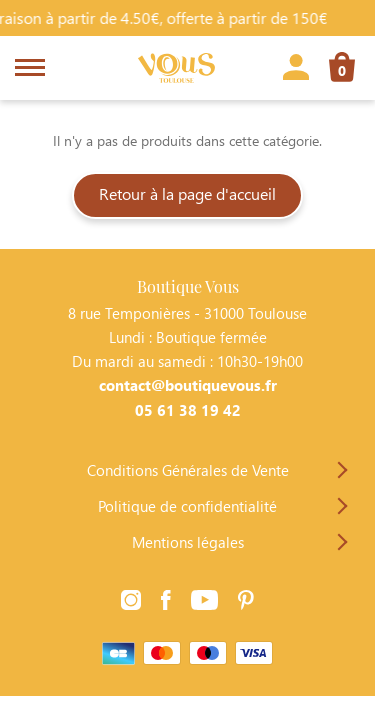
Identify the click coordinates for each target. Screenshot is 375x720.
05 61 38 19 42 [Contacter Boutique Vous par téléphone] (188, 410)
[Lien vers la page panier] (342, 70)
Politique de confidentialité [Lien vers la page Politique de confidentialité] (187, 506)
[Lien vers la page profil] (296, 70)
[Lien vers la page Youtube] (204, 603)
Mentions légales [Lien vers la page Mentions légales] (188, 542)
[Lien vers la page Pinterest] (246, 603)
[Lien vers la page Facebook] (166, 603)
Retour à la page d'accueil (187, 193)
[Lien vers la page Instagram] (131, 603)
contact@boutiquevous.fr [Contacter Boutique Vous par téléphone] (188, 385)
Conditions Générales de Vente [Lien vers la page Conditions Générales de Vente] (188, 470)
